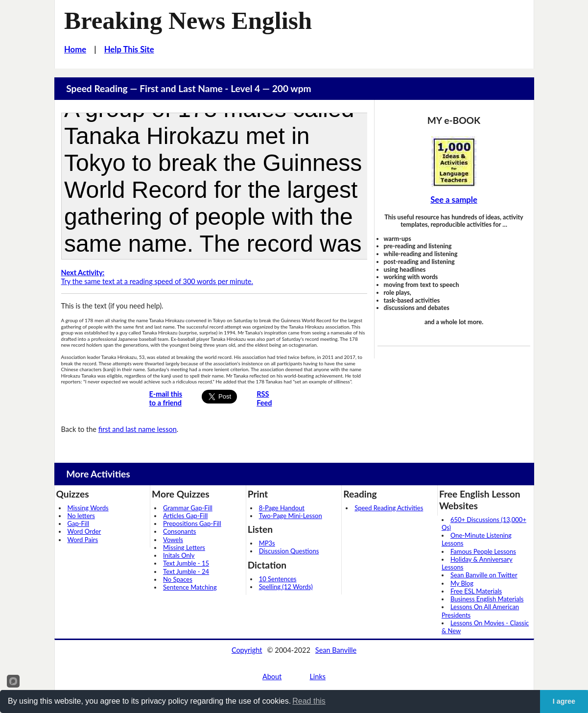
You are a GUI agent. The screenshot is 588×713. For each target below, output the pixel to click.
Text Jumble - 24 (186, 571)
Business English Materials (487, 599)
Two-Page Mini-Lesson (291, 516)
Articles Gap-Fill (185, 516)
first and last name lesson (138, 429)
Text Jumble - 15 (186, 563)
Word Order (84, 531)
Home (75, 49)
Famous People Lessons (483, 551)
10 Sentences (278, 579)
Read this (309, 701)
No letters (81, 516)
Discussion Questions (289, 551)
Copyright (247, 650)
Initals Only (179, 555)
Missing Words (88, 508)
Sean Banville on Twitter (484, 575)
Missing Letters (184, 547)
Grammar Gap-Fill (188, 508)
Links (318, 677)
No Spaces (178, 579)
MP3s (267, 543)
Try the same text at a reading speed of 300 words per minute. (157, 277)
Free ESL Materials (476, 591)
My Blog (462, 583)
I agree (564, 701)
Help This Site (129, 49)
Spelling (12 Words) (286, 587)
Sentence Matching (190, 587)
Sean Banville (336, 650)
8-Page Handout (282, 508)
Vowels (173, 540)
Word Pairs (83, 540)
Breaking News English (188, 21)
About (272, 677)
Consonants (179, 531)
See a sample (454, 200)
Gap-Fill (79, 523)
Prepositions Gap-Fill (192, 523)
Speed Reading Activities (389, 508)
